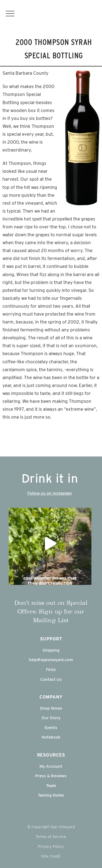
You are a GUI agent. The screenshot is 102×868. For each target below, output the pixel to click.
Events (51, 728)
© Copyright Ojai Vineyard (51, 827)
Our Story (51, 718)
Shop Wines (51, 708)
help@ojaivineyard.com (51, 660)
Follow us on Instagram (50, 493)
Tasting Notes (51, 795)
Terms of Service (51, 837)
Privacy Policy (51, 846)
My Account (51, 766)
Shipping (51, 650)
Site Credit (51, 856)
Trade (51, 786)
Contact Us (51, 679)
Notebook (51, 737)
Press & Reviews (51, 776)
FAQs (51, 669)
